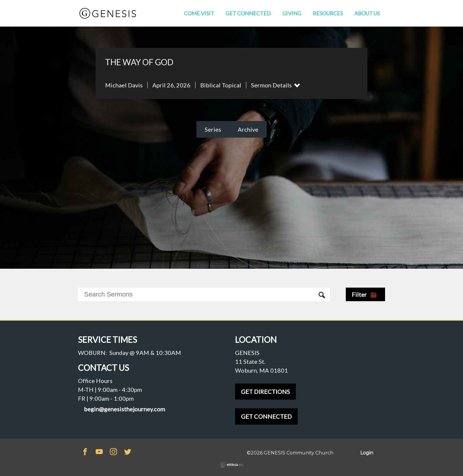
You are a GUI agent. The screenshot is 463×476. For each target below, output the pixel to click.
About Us (367, 13)
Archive (248, 129)
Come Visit (199, 13)
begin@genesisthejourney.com (124, 409)
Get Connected (248, 13)
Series (213, 129)
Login (367, 453)
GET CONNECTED (266, 416)
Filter (364, 294)
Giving (292, 13)
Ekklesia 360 (231, 465)
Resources (328, 13)
